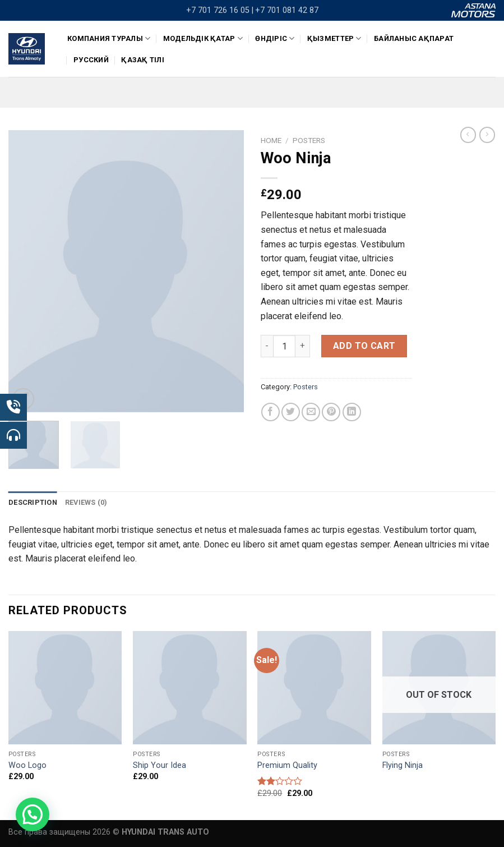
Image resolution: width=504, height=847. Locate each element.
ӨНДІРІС (275, 38)
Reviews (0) (86, 502)
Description (33, 502)
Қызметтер (334, 38)
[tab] (33, 503)
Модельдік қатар (203, 38)
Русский (91, 60)
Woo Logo (27, 765)
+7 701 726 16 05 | (220, 10)
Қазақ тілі (143, 60)
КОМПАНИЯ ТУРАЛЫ (109, 38)
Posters (309, 140)
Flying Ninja (403, 765)
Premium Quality (287, 765)
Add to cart (364, 346)
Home (271, 140)
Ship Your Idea (159, 765)
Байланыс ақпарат (414, 38)
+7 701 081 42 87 (287, 10)
